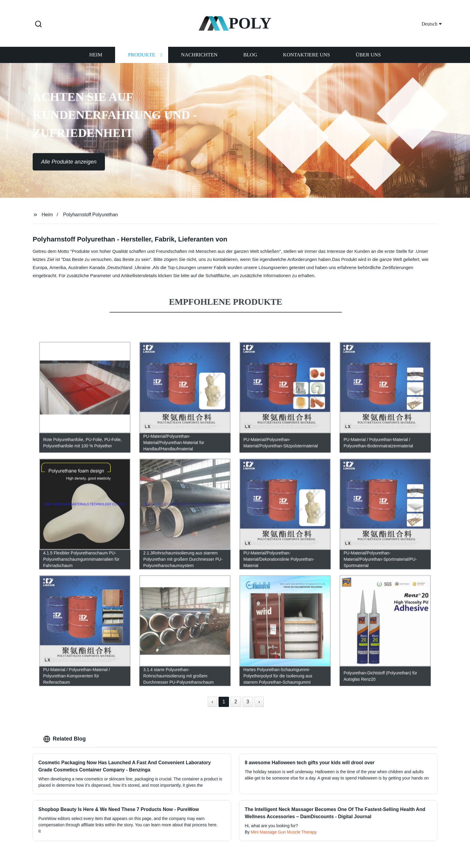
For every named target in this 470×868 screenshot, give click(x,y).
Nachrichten (199, 54)
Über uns (368, 54)
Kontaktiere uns (306, 54)
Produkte (142, 54)
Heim (96, 54)
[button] (38, 24)
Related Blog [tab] (64, 739)
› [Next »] (259, 702)
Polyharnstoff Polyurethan (91, 215)
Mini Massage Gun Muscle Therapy (284, 832)
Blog (250, 54)
